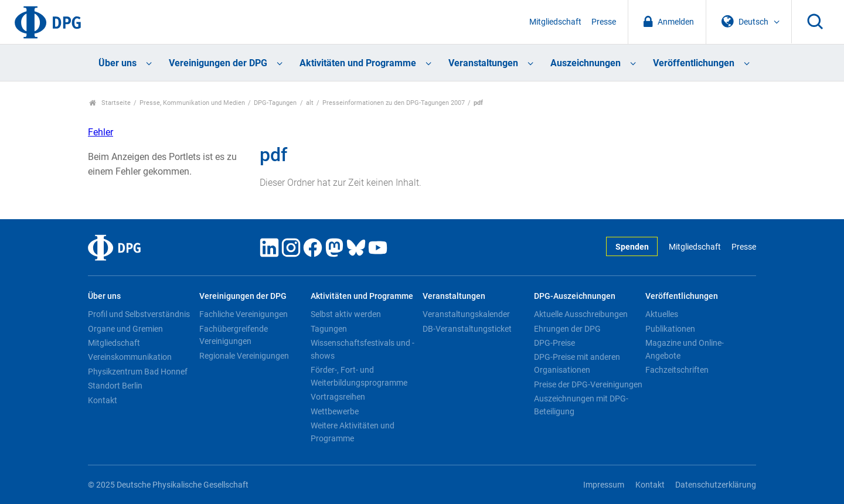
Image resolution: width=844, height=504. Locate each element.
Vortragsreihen (338, 397)
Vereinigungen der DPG (218, 63)
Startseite (110, 103)
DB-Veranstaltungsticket (467, 329)
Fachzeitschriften (677, 370)
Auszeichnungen (586, 63)
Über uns (118, 63)
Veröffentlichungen (694, 63)
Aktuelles (662, 314)
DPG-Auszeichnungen (575, 296)
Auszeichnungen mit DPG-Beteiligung (581, 405)
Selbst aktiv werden (346, 314)
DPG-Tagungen (275, 103)
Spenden (632, 247)
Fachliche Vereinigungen (244, 314)
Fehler (101, 132)
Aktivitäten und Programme (358, 63)
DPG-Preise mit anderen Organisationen (577, 363)
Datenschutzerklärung (716, 485)
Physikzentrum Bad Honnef (138, 372)
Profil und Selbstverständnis (139, 314)
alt (310, 103)
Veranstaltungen (483, 63)
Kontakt (103, 400)
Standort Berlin (115, 386)
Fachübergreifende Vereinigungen (234, 335)
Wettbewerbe (335, 411)
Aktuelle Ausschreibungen (581, 314)
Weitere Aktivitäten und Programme (353, 432)
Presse (604, 22)
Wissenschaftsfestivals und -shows (363, 349)
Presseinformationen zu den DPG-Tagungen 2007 (394, 103)
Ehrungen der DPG (567, 329)
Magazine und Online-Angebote (685, 349)
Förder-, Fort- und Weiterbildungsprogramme (359, 376)
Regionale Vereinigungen (244, 356)
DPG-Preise (554, 343)
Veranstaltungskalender (466, 314)
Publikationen (670, 329)
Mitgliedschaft (555, 22)
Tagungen (329, 329)
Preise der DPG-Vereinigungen (588, 384)
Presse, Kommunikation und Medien (192, 103)
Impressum (604, 485)
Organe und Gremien (125, 329)
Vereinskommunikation (130, 357)
